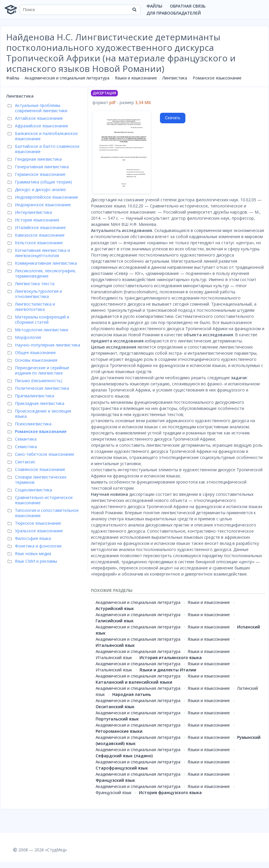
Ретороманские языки (119, 731)
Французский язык (115, 780)
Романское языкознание (217, 78)
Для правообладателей (174, 13)
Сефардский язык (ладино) (124, 756)
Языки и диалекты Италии (168, 670)
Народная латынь (132, 694)
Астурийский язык (115, 608)
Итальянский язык (115, 645)
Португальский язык (117, 719)
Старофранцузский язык (122, 768)
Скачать (173, 118)
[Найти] (134, 10)
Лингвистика (175, 78)
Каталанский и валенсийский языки (134, 682)
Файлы (154, 6)
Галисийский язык (115, 621)
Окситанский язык (115, 707)
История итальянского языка (171, 658)
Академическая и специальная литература (67, 78)
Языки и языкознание (136, 78)
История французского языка (170, 792)
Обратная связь (188, 6)
